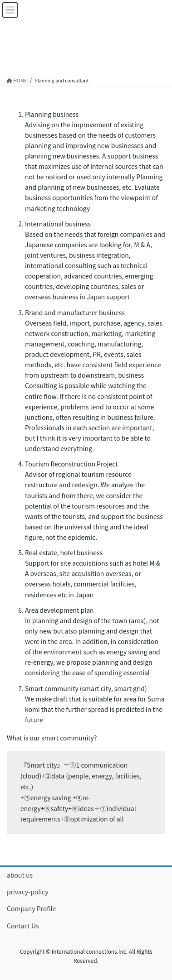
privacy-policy (28, 892)
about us (20, 875)
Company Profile (31, 908)
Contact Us (23, 926)
